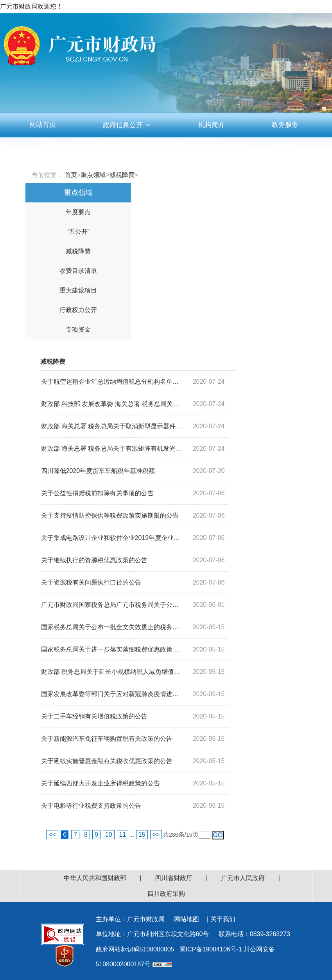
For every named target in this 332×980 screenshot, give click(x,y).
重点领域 (93, 175)
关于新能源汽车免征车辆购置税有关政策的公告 (107, 739)
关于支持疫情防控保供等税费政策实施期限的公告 (110, 515)
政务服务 (285, 125)
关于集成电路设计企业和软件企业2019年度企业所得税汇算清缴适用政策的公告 (112, 538)
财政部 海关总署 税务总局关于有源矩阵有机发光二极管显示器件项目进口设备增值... (112, 448)
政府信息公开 (127, 125)
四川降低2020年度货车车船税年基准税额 (98, 471)
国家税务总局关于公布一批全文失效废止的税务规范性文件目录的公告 (112, 627)
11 (123, 835)
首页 (71, 175)
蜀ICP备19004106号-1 (211, 949)
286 (173, 835)
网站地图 (187, 919)
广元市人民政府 (243, 878)
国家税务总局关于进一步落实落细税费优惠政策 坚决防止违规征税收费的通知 (112, 649)
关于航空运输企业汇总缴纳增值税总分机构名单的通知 (112, 382)
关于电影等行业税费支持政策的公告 (91, 806)
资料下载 (285, 149)
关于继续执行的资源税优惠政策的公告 (94, 560)
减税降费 (122, 175)
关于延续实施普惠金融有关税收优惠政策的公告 (107, 761)
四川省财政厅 (174, 878)
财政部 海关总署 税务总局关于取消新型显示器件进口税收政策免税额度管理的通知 (112, 426)
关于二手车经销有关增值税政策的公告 (94, 716)
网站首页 (43, 125)
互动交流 (212, 149)
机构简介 (212, 125)
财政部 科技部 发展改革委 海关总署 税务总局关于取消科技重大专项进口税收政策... (112, 404)
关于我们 (223, 919)
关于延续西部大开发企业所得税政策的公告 (100, 783)
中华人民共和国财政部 (95, 878)
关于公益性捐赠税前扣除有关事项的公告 (97, 493)
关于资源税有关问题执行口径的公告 (91, 582)
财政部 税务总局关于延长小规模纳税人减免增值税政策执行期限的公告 (112, 672)
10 (109, 835)
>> (156, 835)
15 (142, 835)
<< (52, 835)
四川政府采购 (166, 894)
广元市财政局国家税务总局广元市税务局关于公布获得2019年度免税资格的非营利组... (112, 605)
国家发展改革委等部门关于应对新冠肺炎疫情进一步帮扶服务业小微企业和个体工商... (112, 694)
